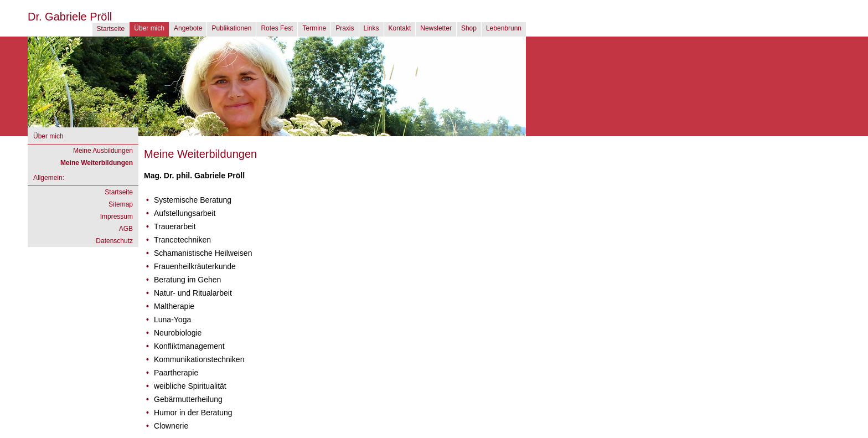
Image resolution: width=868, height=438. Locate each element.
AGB (126, 229)
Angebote (188, 28)
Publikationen (231, 28)
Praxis (345, 28)
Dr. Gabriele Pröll (70, 17)
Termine (314, 28)
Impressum (117, 217)
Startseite (111, 29)
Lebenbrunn (504, 28)
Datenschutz (114, 241)
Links (371, 28)
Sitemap (121, 204)
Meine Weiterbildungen (97, 163)
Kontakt (400, 28)
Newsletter (436, 28)
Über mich (149, 28)
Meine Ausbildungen (103, 151)
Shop (469, 28)
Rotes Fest (277, 28)
